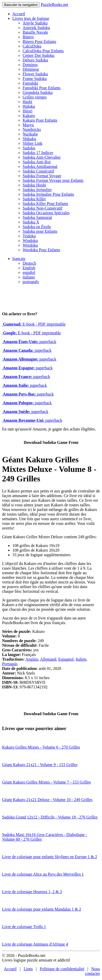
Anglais (32, 659)
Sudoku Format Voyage (42, 176)
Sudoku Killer (34, 199)
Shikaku (29, 139)
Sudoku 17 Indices (38, 153)
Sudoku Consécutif (38, 171)
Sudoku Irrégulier (37, 190)
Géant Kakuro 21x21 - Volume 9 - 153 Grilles (40, 765)
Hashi (27, 102)
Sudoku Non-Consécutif (43, 208)
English (29, 268)
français (19, 259)
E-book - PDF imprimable (34, 324)
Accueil (19, 14)
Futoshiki (30, 83)
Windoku (30, 241)
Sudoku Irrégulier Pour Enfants (48, 194)
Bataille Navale (35, 32)
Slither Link (33, 143)
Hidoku (29, 106)
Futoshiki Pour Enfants (42, 88)
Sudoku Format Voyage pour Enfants (53, 180)
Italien (81, 659)
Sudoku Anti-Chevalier (42, 157)
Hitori (27, 111)
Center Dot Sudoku (39, 55)
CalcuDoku (32, 46)
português (31, 282)
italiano (29, 277)
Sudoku (29, 148)
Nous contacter (92, 971)
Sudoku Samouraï (37, 217)
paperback (29, 342)
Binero (28, 37)
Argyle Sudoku (35, 23)
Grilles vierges (35, 97)
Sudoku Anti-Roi (37, 162)
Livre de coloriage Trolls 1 (24, 927)
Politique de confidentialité (62, 969)
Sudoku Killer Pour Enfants (45, 204)
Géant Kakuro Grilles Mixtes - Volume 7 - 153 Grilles (47, 782)
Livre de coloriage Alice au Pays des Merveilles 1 (43, 874)
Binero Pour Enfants (39, 42)
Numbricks (32, 129)
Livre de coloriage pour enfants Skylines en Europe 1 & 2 (50, 857)
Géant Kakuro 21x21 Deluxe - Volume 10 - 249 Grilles (47, 800)
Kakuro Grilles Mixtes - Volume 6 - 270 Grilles (41, 747)
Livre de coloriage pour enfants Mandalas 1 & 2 (41, 909)
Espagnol (66, 659)
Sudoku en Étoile (37, 227)
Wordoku (30, 245)
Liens (28, 969)
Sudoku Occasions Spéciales (46, 213)
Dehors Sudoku (35, 60)
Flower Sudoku (35, 74)
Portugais (10, 664)
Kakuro (29, 116)
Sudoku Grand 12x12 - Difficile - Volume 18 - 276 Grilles (50, 817)
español (29, 272)
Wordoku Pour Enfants (41, 250)
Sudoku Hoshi (34, 185)
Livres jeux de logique (31, 18)
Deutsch (29, 263)
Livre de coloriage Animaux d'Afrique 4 (35, 944)
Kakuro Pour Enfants (40, 120)
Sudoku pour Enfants (40, 231)
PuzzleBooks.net (54, 5)
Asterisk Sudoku (36, 28)
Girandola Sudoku (38, 92)
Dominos (30, 65)
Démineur (31, 69)
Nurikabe (30, 134)
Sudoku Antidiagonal (40, 167)
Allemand (48, 659)
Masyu (28, 125)
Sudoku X (31, 222)
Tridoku (29, 236)
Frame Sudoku (35, 79)
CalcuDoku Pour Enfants (43, 51)
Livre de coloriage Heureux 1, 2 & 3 (32, 892)
